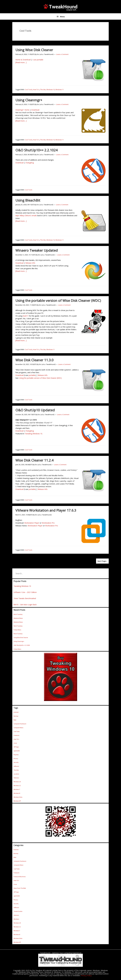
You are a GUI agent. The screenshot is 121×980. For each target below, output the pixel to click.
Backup (16, 716)
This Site (43, 90)
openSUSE (17, 751)
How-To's (36, 90)
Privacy (16, 758)
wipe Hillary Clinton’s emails (26, 216)
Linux (15, 743)
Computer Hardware (20, 724)
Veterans (16, 778)
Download (35, 110)
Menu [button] (62, 17)
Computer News (18, 728)
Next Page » (102, 561)
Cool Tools (28, 90)
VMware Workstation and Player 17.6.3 (46, 510)
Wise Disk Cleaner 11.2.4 (34, 460)
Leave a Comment (62, 54)
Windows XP (17, 801)
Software (16, 766)
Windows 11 (60, 90)
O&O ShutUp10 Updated (35, 410)
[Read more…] (21, 62)
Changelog (30, 163)
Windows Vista (18, 797)
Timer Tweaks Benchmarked (25, 598)
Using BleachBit (28, 200)
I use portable (38, 60)
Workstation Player (32, 523)
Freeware (16, 735)
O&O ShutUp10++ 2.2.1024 (37, 150)
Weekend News (18, 618)
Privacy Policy (86, 975)
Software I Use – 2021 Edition (25, 592)
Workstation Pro (48, 523)
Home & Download (23, 60)
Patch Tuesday (18, 614)
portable (32, 375)
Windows (16, 919)
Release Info (30, 263)
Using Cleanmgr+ (29, 100)
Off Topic (16, 747)
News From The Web (20, 888)
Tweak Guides (18, 911)
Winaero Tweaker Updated (37, 250)
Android (16, 712)
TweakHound (60, 7)
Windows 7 (17, 789)
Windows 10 (51, 90)
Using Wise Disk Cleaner (34, 50)
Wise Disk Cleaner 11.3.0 (34, 360)
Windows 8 (17, 793)
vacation (16, 774)
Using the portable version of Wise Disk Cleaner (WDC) (58, 300)
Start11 (26, 316)
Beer (15, 720)
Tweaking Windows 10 (33, 434)
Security (16, 762)
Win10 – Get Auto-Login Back (25, 605)
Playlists (16, 755)
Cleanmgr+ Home (22, 110)
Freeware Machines (20, 877)
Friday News (17, 630)
